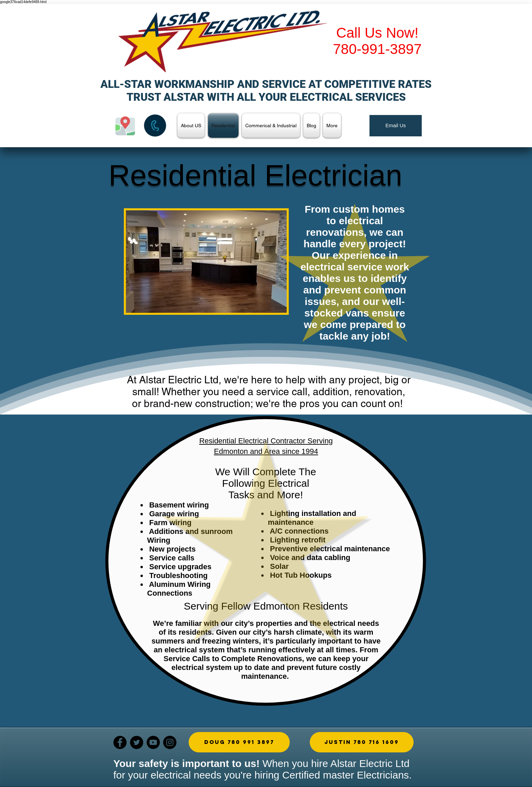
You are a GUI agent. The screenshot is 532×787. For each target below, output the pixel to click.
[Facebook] (120, 742)
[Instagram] (170, 742)
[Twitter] (137, 742)
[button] (206, 262)
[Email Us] (396, 126)
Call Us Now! (377, 33)
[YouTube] (153, 742)
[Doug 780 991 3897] (239, 742)
